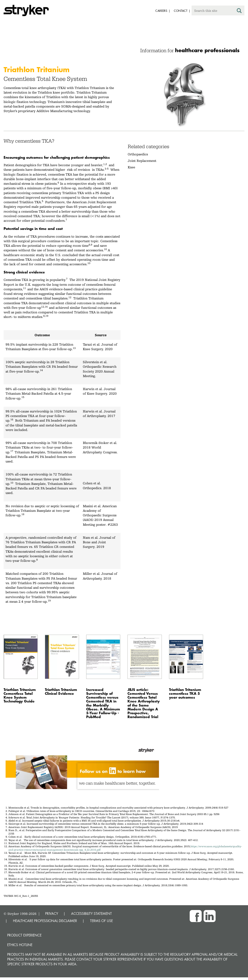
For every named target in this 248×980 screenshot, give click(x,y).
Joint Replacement (142, 161)
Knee (131, 167)
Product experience (24, 935)
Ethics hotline (20, 945)
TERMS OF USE (101, 921)
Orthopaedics (138, 154)
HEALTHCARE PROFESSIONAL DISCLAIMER (45, 921)
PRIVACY (52, 914)
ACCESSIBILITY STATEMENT (91, 914)
